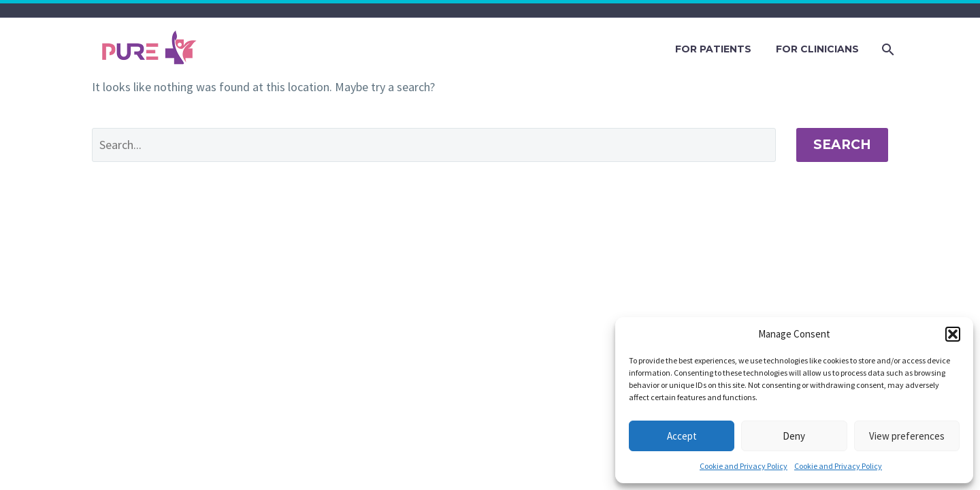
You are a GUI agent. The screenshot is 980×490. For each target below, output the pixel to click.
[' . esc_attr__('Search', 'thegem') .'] (434, 145)
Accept (682, 436)
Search (842, 145)
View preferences (907, 436)
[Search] (886, 49)
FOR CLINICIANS (817, 49)
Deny (794, 436)
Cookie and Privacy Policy (744, 466)
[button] (953, 334)
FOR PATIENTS (713, 49)
